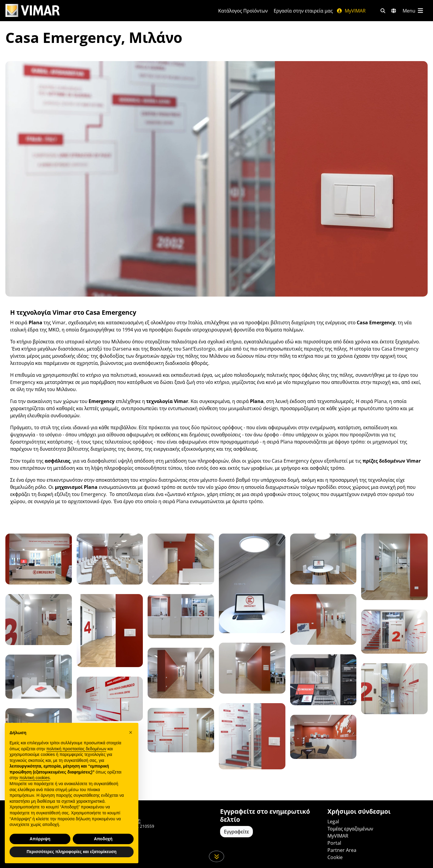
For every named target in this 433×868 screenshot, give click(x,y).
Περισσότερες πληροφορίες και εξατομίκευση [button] (71, 852)
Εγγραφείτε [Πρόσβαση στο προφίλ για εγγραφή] (236, 832)
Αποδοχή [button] (103, 839)
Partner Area (342, 850)
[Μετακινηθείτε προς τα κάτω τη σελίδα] (217, 856)
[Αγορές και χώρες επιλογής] (394, 11)
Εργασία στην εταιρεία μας (303, 11)
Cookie (335, 857)
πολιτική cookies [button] (35, 778)
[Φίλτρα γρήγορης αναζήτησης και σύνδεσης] (383, 11)
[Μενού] (413, 11)
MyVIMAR (351, 11)
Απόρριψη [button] (40, 839)
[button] (131, 732)
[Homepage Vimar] (33, 11)
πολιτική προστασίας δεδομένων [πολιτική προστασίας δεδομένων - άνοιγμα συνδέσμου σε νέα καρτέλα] (76, 749)
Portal (334, 843)
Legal (333, 821)
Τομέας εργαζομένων (350, 829)
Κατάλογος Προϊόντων (243, 11)
